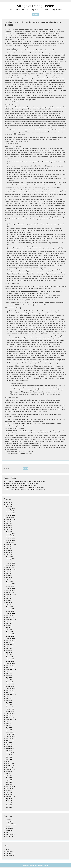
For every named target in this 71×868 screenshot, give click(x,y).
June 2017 (9, 726)
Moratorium (9, 828)
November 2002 (11, 786)
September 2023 (11, 569)
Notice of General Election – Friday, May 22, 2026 (21, 486)
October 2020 (10, 642)
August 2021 (9, 621)
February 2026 (10, 509)
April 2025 (9, 530)
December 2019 (11, 663)
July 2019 (9, 674)
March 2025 (9, 532)
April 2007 (9, 776)
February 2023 (10, 584)
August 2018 (9, 696)
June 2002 (9, 790)
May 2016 (9, 742)
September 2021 (11, 619)
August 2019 (9, 671)
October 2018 (10, 692)
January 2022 (10, 611)
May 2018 (9, 703)
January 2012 (10, 765)
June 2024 (9, 550)
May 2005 (9, 778)
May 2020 (9, 653)
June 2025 (9, 525)
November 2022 (11, 590)
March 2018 (9, 707)
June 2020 (9, 651)
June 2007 (9, 774)
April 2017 (9, 730)
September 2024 (11, 544)
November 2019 (11, 665)
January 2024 (10, 561)
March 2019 (9, 682)
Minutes (8, 826)
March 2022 (9, 607)
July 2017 (9, 724)
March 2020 (9, 657)
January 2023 (10, 586)
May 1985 (9, 805)
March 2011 (9, 767)
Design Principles (11, 822)
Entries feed (9, 851)
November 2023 (11, 565)
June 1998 (9, 803)
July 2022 (9, 598)
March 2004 (9, 784)
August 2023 (9, 571)
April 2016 (9, 744)
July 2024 (9, 548)
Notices (8, 832)
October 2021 (10, 617)
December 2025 (11, 513)
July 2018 (9, 699)
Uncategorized (10, 834)
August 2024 (9, 546)
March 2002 (9, 795)
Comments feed (10, 853)
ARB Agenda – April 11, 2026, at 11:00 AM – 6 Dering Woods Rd (25, 490)
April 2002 (9, 792)
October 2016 (10, 740)
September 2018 (11, 694)
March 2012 (9, 761)
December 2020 (11, 638)
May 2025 (9, 528)
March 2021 (9, 632)
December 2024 (11, 538)
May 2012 (9, 757)
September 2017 (11, 719)
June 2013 (9, 751)
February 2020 (10, 659)
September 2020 (11, 644)
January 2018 (10, 711)
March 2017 (9, 732)
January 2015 (10, 749)
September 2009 (11, 770)
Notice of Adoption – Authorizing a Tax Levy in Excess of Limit (25, 488)
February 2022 (10, 609)
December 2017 (11, 713)
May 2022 (9, 603)
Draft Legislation (11, 824)
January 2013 (10, 753)
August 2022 (9, 596)
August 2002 (9, 788)
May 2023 (9, 578)
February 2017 (10, 734)
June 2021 (9, 626)
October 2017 (10, 717)
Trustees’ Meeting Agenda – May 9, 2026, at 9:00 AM (22, 484)
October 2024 (10, 542)
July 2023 (9, 573)
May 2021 (9, 628)
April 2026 (9, 505)
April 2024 (9, 555)
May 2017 (9, 728)
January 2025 (10, 536)
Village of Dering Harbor (35, 6)
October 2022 (10, 592)
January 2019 (10, 686)
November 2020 (11, 640)
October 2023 (10, 567)
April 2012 (9, 759)
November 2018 (11, 690)
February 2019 (10, 684)
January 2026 (10, 511)
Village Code (10, 836)
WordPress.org (10, 855)
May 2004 (9, 782)
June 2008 (9, 772)
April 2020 (9, 655)
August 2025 (9, 521)
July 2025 (9, 523)
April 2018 (9, 705)
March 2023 (9, 582)
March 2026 (9, 507)
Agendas (8, 820)
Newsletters (9, 830)
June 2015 (9, 747)
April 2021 (9, 630)
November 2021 (11, 615)
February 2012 (10, 763)
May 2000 (9, 799)
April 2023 (9, 580)
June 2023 (9, 575)
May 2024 (9, 553)
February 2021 (10, 634)
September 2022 (11, 594)
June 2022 (9, 601)
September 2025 (11, 519)
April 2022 (9, 605)
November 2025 (11, 515)
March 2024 (9, 557)
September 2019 (11, 669)
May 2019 (9, 678)
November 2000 (11, 797)
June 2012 (9, 755)
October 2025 (10, 517)
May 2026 (9, 503)
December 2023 (11, 563)
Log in (7, 849)
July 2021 (9, 624)
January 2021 (10, 636)
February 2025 (10, 534)
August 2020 (9, 646)
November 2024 (11, 540)
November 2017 (11, 715)
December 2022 (11, 588)
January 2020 (10, 661)
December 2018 (11, 688)
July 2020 (9, 649)
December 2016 (11, 736)
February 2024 (10, 559)
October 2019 (10, 667)
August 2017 (9, 721)
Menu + (35, 15)
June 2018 (9, 701)
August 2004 (9, 780)
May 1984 (9, 807)
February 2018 (10, 709)
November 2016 (11, 738)
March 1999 (9, 801)
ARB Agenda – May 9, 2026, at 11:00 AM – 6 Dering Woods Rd (25, 481)
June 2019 (9, 676)
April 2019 (9, 680)
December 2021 (11, 613)
